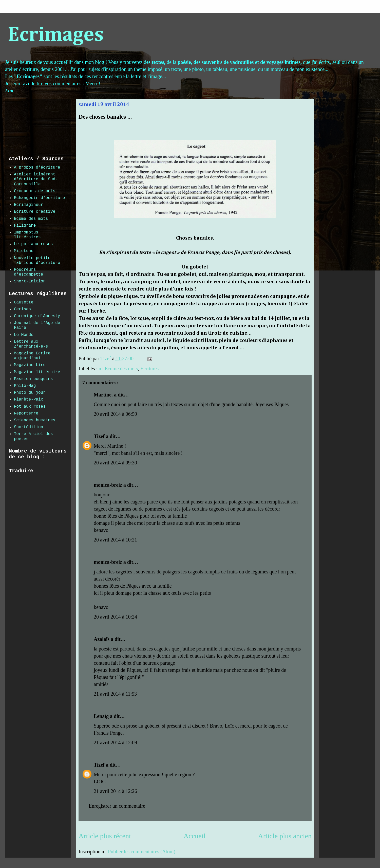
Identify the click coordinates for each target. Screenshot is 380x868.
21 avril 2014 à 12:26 (115, 791)
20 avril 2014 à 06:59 (115, 414)
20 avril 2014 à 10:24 (115, 617)
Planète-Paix (29, 400)
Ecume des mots (31, 219)
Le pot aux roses (33, 244)
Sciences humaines (35, 420)
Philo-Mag (25, 386)
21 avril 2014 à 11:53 (115, 694)
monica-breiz (108, 485)
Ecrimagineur (29, 205)
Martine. (103, 395)
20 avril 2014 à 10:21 (115, 540)
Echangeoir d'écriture (40, 198)
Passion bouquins (33, 379)
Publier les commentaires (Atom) (142, 852)
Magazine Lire (30, 365)
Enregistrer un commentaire (117, 806)
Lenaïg (101, 716)
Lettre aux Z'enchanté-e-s (31, 344)
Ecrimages (56, 35)
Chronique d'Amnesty (37, 316)
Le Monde (24, 335)
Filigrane (25, 226)
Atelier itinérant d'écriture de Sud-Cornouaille (36, 179)
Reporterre (26, 413)
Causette (24, 302)
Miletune (24, 251)
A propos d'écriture (37, 168)
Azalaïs (102, 639)
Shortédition (29, 427)
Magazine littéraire (37, 372)
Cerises (22, 309)
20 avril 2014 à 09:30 (115, 463)
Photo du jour (30, 393)
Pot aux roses (30, 407)
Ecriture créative (35, 212)
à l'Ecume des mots (118, 369)
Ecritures (149, 369)
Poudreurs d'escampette (29, 272)
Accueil (194, 836)
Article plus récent (105, 836)
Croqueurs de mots (35, 191)
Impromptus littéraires (27, 235)
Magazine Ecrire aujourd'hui (32, 356)
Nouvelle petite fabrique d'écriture (37, 260)
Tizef (99, 436)
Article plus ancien (285, 836)
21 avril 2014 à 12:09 (115, 743)
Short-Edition (30, 281)
